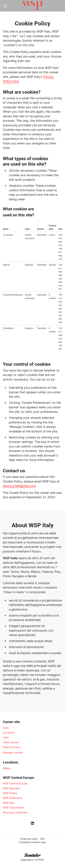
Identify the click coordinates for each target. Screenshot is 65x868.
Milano (7, 768)
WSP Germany (12, 788)
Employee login (29, 839)
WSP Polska (10, 793)
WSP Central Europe (15, 783)
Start (6, 728)
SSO (42, 839)
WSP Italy (9, 803)
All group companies (15, 812)
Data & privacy (12, 747)
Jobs (6, 737)
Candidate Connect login (33, 842)
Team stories (11, 742)
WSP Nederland (12, 798)
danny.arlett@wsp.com (19, 486)
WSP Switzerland (13, 808)
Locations (9, 733)
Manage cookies (13, 753)
